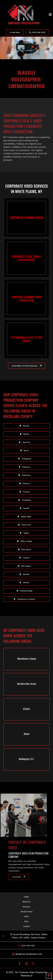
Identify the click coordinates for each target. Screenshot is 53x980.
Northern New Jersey (27, 684)
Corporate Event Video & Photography (27, 258)
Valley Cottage (25, 541)
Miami (27, 734)
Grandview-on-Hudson (25, 599)
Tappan (25, 533)
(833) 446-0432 (37, 32)
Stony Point (25, 525)
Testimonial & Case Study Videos (27, 339)
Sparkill (24, 508)
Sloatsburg (24, 500)
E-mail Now (15, 32)
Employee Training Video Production (27, 299)
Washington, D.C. (26, 759)
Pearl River (25, 475)
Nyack (24, 451)
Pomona (25, 492)
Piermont (24, 484)
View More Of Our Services (25, 366)
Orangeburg (25, 459)
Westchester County (27, 659)
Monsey (24, 426)
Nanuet (25, 434)
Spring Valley (24, 517)
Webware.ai (26, 976)
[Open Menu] (50, 15)
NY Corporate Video (25, 972)
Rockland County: (18, 416)
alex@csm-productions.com (26, 954)
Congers (24, 558)
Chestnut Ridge (25, 591)
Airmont (24, 583)
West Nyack (24, 550)
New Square (25, 566)
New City (24, 442)
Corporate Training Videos (26, 217)
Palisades (25, 467)
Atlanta (26, 709)
